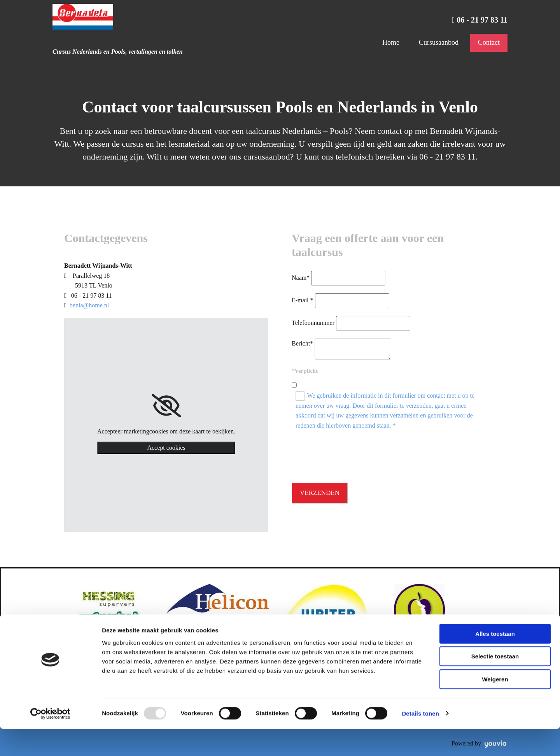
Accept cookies (166, 448)
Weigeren (495, 706)
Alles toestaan (495, 661)
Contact (489, 42)
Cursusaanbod (439, 42)
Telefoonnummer (313, 323)
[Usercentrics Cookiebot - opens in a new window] (50, 741)
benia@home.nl (89, 305)
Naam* (301, 278)
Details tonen (420, 741)
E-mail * (303, 300)
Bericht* (302, 343)
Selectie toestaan (495, 684)
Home (391, 42)
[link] (166, 406)
